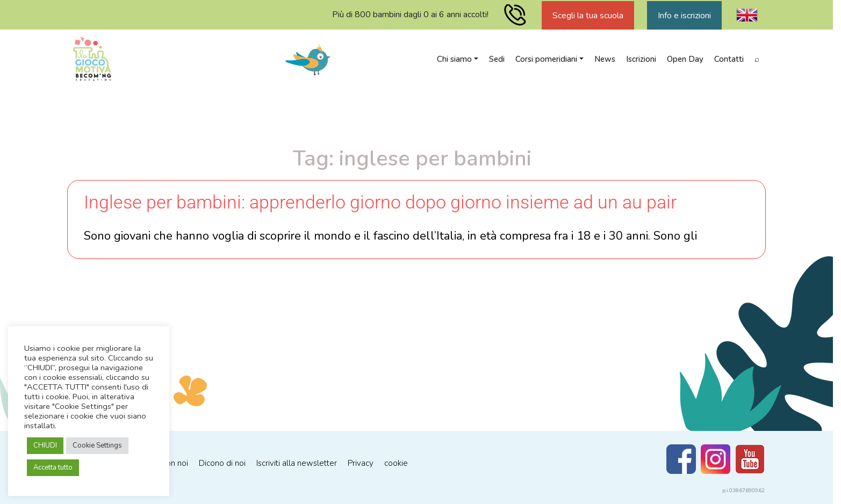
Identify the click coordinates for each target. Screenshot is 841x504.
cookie (396, 463)
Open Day (685, 59)
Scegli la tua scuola (588, 16)
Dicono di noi (222, 463)
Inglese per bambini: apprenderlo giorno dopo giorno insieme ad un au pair (380, 202)
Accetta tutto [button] (53, 467)
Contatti (729, 59)
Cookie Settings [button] (97, 445)
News (605, 59)
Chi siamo (454, 59)
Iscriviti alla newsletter (297, 463)
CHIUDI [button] (45, 445)
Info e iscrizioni (684, 16)
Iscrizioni (641, 59)
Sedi (497, 59)
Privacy (361, 463)
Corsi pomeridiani (546, 59)
